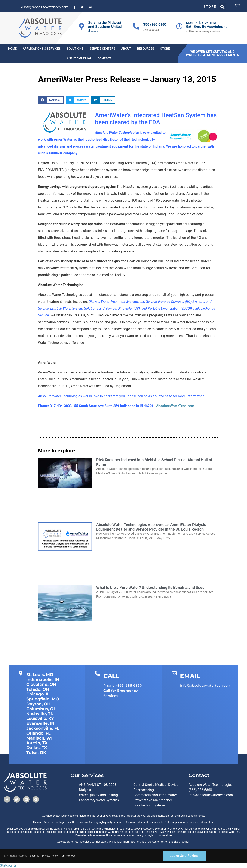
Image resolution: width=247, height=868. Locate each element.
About (126, 49)
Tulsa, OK (36, 753)
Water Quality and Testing (98, 795)
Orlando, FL (38, 733)
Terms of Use (68, 856)
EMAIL (190, 676)
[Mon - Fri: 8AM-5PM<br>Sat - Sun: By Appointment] (179, 26)
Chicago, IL (38, 694)
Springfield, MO (43, 699)
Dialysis (85, 790)
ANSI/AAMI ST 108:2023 (98, 785)
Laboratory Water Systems (99, 800)
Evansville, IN (40, 723)
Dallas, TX (37, 748)
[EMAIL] (174, 673)
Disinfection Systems (149, 805)
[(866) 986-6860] (136, 26)
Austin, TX (37, 743)
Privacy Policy (50, 856)
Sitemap (35, 856)
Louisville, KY (40, 718)
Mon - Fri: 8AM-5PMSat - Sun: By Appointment (206, 24)
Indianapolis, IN (43, 680)
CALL (111, 676)
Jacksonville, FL (43, 728)
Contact (104, 58)
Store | (211, 7)
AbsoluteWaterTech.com (175, 406)
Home (12, 49)
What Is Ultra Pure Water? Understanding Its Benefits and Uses (150, 587)
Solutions (75, 49)
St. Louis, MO (40, 675)
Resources (146, 49)
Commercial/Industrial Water (155, 795)
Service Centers (102, 49)
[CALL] (97, 673)
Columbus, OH (41, 709)
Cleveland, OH (41, 684)
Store (165, 49)
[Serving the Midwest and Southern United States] (81, 26)
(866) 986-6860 (154, 24)
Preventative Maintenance (153, 800)
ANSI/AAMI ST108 (79, 58)
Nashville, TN (40, 714)
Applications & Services (42, 49)
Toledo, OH (38, 689)
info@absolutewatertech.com (211, 795)
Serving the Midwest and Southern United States (105, 27)
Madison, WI (39, 738)
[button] (222, 7)
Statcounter (9, 865)
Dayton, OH (38, 704)
